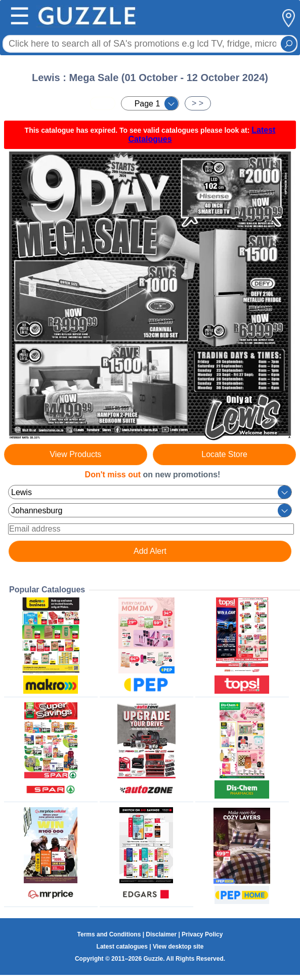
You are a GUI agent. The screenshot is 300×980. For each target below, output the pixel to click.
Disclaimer (161, 934)
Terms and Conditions (109, 934)
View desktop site (178, 947)
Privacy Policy (202, 934)
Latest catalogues (122, 947)
